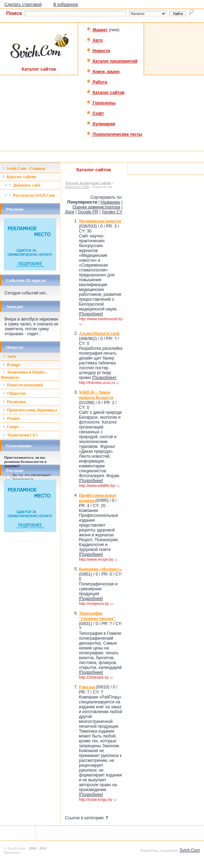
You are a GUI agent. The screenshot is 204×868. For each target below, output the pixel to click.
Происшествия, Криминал (30, 410)
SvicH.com (17, 848)
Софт (95, 113)
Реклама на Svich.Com (30, 195)
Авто (95, 40)
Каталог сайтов (105, 93)
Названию (111, 202)
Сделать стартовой (23, 5)
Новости (99, 51)
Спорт (11, 427)
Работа (97, 82)
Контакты (12, 852)
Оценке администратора (96, 207)
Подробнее (91, 314)
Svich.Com (190, 850)
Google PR (88, 212)
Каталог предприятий (112, 61)
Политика (14, 402)
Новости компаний (23, 385)
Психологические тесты (114, 134)
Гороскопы (101, 103)
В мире (12, 365)
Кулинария (101, 124)
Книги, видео (103, 72)
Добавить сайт (22, 185)
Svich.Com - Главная (24, 168)
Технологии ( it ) (20, 435)
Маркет (97, 30)
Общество (14, 393)
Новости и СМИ (77, 187)
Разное (11, 418)
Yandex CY (112, 212)
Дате (70, 212)
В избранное (66, 5)
